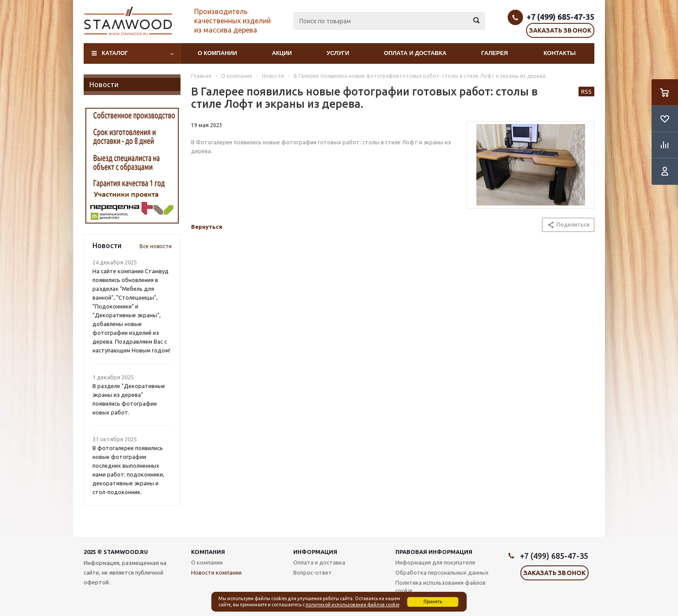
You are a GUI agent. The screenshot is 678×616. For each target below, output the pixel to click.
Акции (282, 53)
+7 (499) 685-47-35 (560, 17)
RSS (586, 92)
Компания (208, 552)
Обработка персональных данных (442, 572)
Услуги (338, 53)
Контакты (560, 53)
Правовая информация (434, 552)
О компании (217, 53)
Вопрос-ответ (313, 572)
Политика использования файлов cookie (440, 587)
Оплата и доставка (415, 53)
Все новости (156, 246)
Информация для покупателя (435, 562)
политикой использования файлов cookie (352, 605)
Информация (315, 552)
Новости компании (216, 572)
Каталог (115, 53)
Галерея (495, 53)
